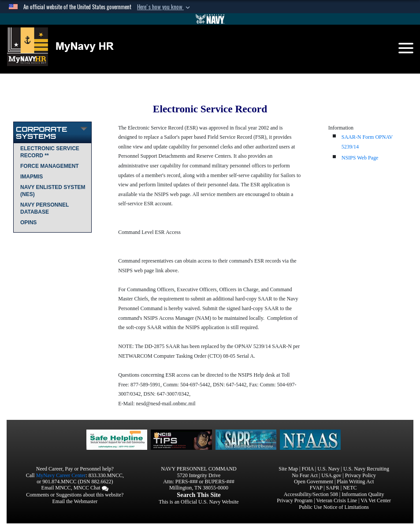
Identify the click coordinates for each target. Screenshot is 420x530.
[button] (164, 7)
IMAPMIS (32, 177)
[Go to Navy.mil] (210, 19)
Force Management (50, 166)
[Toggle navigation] (406, 48)
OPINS (28, 222)
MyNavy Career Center (61, 475)
